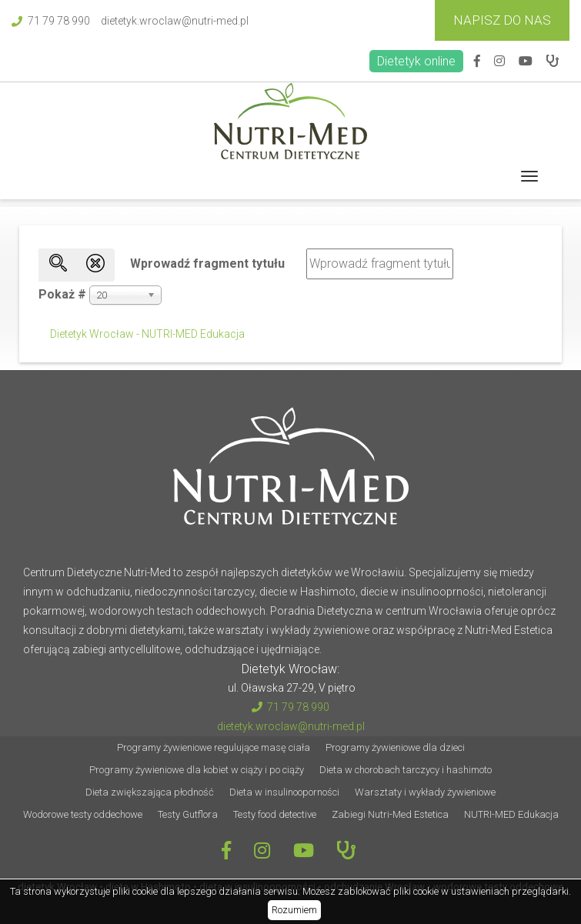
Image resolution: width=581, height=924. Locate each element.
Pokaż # (62, 294)
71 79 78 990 (51, 21)
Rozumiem (294, 910)
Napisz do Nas (502, 20)
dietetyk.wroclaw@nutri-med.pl (175, 21)
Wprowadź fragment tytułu (209, 264)
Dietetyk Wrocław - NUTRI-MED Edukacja (147, 334)
